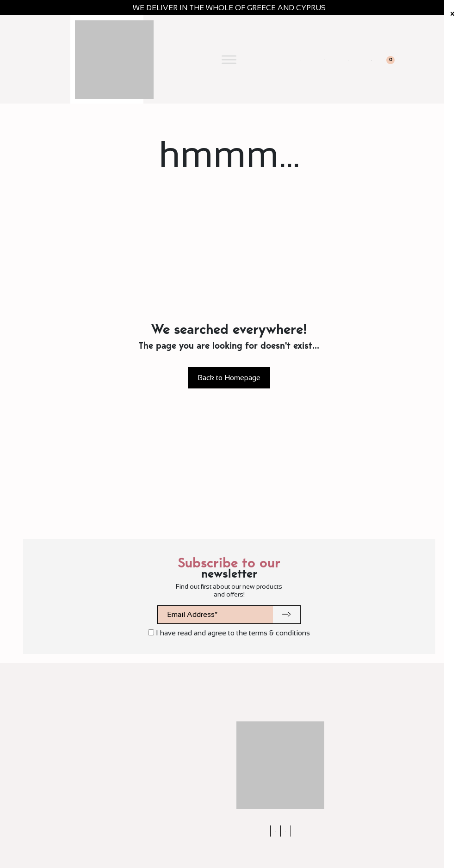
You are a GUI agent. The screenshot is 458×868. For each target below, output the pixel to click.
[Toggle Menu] (229, 59)
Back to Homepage (229, 378)
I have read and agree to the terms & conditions (229, 633)
